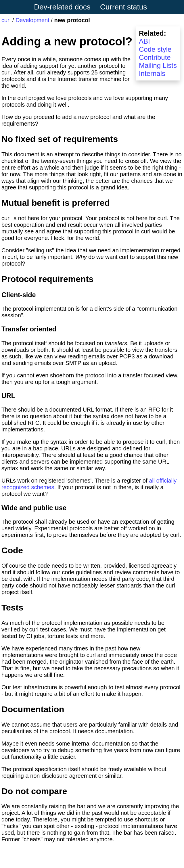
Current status (123, 7)
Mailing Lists (158, 65)
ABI (144, 41)
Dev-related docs (62, 7)
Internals (152, 73)
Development (32, 20)
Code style (155, 49)
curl (6, 20)
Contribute (155, 57)
